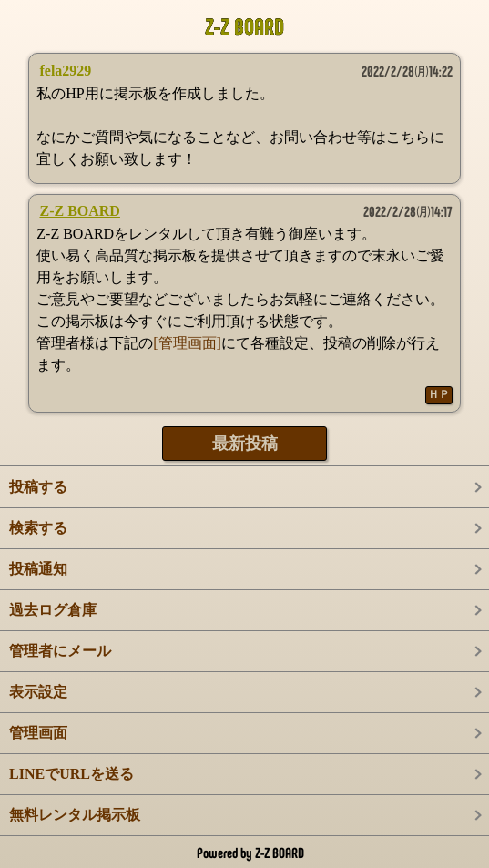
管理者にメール (60, 651)
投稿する (38, 487)
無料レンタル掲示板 (75, 815)
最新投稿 (245, 444)
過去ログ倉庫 (53, 610)
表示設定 (38, 692)
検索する (38, 528)
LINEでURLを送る (71, 774)
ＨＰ (439, 394)
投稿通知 (38, 569)
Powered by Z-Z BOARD (250, 853)
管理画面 (38, 733)
